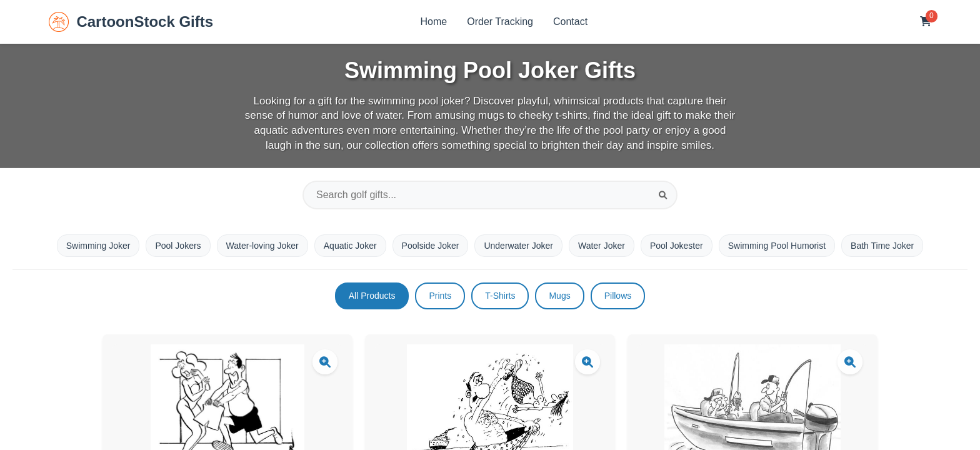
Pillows (618, 296)
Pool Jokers (178, 246)
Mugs (559, 296)
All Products (372, 296)
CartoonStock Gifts (131, 22)
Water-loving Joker (262, 246)
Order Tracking (500, 22)
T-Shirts (500, 296)
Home (434, 22)
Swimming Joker (98, 246)
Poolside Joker (431, 246)
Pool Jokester (677, 246)
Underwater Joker (518, 246)
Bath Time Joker (882, 246)
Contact (570, 22)
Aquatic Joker (350, 246)
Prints (440, 296)
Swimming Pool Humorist (777, 246)
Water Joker (602, 246)
